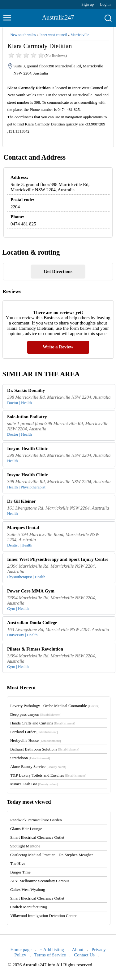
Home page (21, 950)
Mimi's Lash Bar (34, 784)
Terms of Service (50, 955)
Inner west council (53, 35)
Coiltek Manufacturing (29, 907)
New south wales (23, 35)
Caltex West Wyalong (28, 889)
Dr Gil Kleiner (21, 501)
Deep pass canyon (36, 714)
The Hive (18, 863)
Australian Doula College (32, 623)
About (78, 950)
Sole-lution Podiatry (27, 417)
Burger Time (20, 872)
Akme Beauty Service (38, 767)
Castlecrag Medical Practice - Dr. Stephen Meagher (52, 855)
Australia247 (58, 17)
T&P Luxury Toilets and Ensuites (48, 775)
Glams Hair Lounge (26, 829)
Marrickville (80, 35)
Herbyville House (36, 740)
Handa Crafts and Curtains (43, 723)
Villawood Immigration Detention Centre (43, 916)
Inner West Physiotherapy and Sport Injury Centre (58, 559)
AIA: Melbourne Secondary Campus (40, 881)
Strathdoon (30, 758)
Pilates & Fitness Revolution (35, 649)
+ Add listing (52, 950)
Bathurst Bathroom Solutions (45, 749)
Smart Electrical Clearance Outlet (37, 837)
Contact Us (84, 955)
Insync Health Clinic (28, 448)
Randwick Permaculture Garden (36, 820)
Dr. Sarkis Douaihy (26, 390)
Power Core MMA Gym (31, 591)
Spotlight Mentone (25, 846)
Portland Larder (34, 732)
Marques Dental (23, 528)
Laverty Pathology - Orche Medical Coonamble (55, 706)
